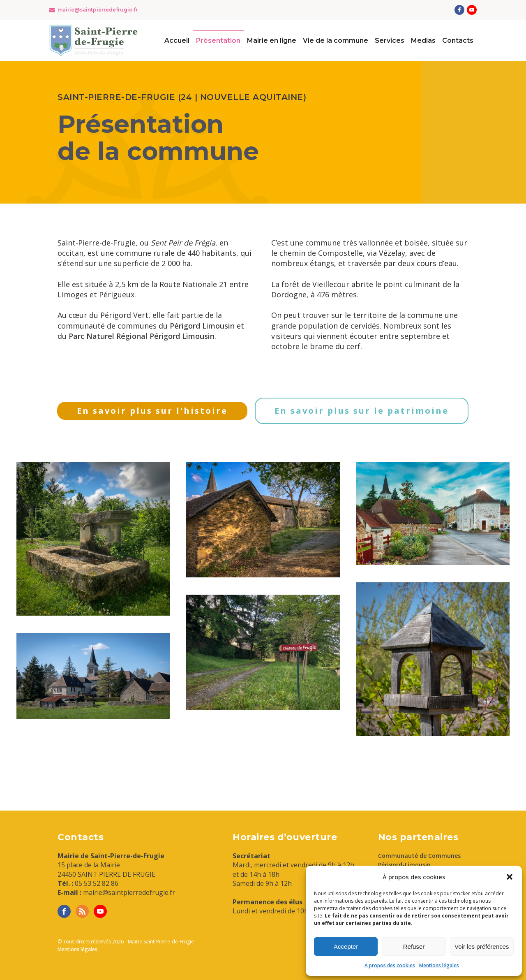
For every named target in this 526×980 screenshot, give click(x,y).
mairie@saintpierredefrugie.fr (98, 10)
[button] (510, 877)
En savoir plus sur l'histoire (152, 411)
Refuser (414, 946)
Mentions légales (439, 965)
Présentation (218, 41)
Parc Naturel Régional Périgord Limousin (142, 336)
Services (390, 41)
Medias (423, 41)
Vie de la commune (336, 41)
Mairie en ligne (272, 41)
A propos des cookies (390, 965)
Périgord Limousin (202, 326)
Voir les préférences (482, 946)
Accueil (177, 41)
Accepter (346, 946)
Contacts (458, 41)
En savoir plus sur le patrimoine (362, 411)
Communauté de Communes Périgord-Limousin (419, 860)
